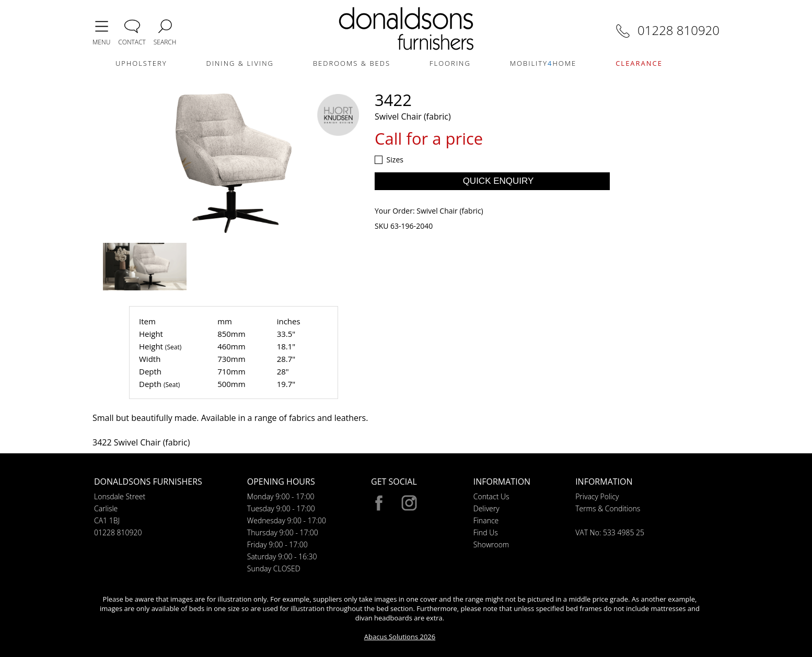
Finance (486, 520)
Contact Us (491, 496)
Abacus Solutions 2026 (400, 637)
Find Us (486, 532)
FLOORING (450, 63)
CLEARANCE (639, 63)
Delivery (486, 508)
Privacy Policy (597, 496)
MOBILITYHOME (543, 63)
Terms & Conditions (608, 508)
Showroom (491, 544)
